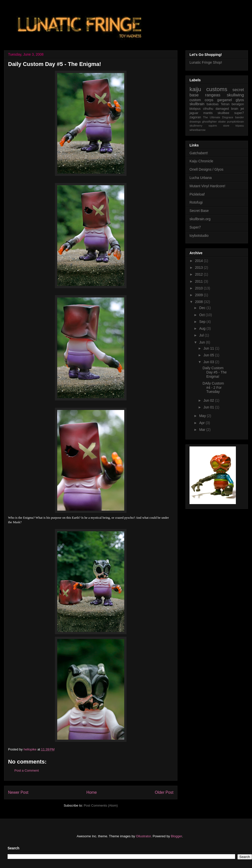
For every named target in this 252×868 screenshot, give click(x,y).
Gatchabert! (199, 153)
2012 (199, 274)
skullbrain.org (200, 219)
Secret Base (199, 211)
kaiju (195, 89)
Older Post (164, 792)
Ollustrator (143, 836)
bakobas (213, 104)
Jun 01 (209, 407)
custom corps (201, 100)
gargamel (225, 100)
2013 (199, 268)
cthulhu (208, 109)
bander (240, 117)
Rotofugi (196, 202)
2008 (199, 302)
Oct (202, 315)
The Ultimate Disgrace (218, 117)
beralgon (238, 104)
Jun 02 (209, 400)
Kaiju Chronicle (201, 161)
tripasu (240, 126)
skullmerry (196, 126)
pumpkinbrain (235, 122)
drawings (195, 122)
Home (92, 792)
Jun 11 (209, 348)
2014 (199, 261)
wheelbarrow (197, 130)
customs (217, 89)
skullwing (235, 95)
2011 (199, 281)
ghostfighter (209, 122)
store (226, 126)
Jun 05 (209, 355)
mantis (208, 113)
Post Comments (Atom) (101, 805)
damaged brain (227, 109)
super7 (239, 113)
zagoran (195, 117)
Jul (202, 335)
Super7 (195, 227)
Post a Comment (27, 770)
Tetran (225, 104)
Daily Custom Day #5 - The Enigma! (215, 372)
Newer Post (18, 792)
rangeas (213, 95)
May (203, 416)
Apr (202, 423)
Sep (203, 322)
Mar (203, 430)
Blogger (176, 836)
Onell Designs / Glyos (207, 169)
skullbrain (197, 104)
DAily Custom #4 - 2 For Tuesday (213, 388)
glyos (240, 100)
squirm (213, 126)
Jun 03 (209, 362)
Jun (202, 342)
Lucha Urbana (201, 178)
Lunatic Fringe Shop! (206, 62)
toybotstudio (199, 236)
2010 (199, 288)
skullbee (224, 113)
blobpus (195, 109)
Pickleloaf (197, 194)
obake (222, 122)
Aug (203, 328)
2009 (199, 295)
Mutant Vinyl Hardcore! (207, 186)
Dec (203, 308)
